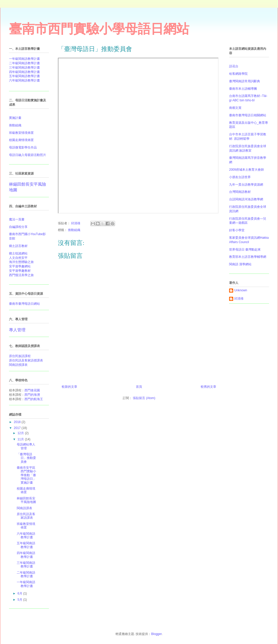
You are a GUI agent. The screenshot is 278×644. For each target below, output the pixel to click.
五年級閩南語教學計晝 (24, 76)
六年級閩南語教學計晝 (24, 80)
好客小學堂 (237, 230)
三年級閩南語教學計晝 (24, 68)
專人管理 (17, 330)
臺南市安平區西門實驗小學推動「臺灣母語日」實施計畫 (26, 475)
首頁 (139, 387)
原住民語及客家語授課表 (26, 360)
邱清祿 (239, 299)
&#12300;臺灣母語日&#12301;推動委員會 (138, 136)
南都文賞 (235, 108)
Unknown (241, 290)
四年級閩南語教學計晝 (24, 72)
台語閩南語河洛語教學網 (246, 199)
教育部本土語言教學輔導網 (248, 257)
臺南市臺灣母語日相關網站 (248, 115)
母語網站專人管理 (26, 446)
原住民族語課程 (20, 356)
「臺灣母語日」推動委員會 (26, 458)
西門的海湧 (32, 395)
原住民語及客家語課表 (26, 516)
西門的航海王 (34, 399)
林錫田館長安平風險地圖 (26, 500)
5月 (20, 600)
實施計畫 (15, 118)
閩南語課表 (24, 508)
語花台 (234, 66)
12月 (21, 433)
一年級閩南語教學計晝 (24, 59)
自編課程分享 (18, 227)
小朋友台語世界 (240, 177)
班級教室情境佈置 (26, 526)
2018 (18, 422)
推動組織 (74, 230)
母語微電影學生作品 (23, 147)
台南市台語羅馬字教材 (245, 96)
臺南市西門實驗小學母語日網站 (99, 29)
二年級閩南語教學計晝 (24, 63)
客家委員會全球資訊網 (245, 238)
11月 (21, 439)
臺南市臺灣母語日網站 (24, 304)
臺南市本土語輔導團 (243, 89)
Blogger (156, 634)
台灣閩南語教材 (240, 192)
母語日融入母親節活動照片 (28, 155)
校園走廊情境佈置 (21, 140)
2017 (18, 428)
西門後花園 (32, 390)
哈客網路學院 (238, 74)
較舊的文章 (208, 387)
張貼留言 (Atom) (144, 398)
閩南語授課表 (18, 365)
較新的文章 (69, 387)
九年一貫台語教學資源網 (246, 185)
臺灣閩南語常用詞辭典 (245, 81)
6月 (20, 593)
